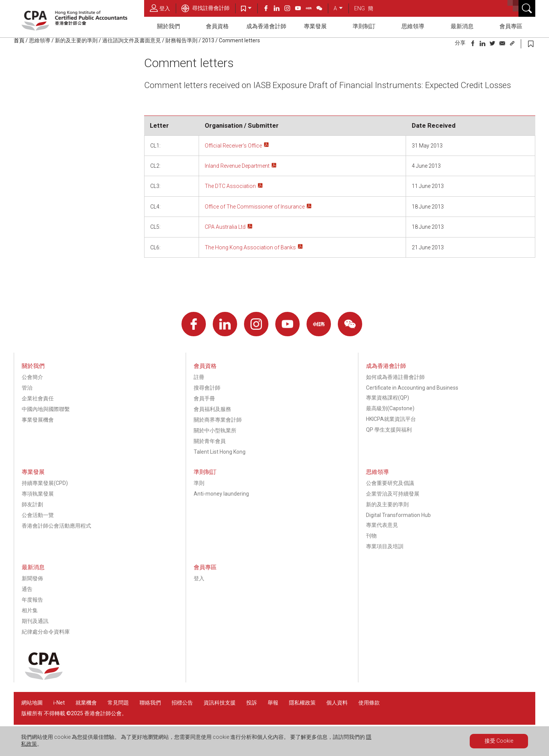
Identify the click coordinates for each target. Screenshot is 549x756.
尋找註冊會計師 (205, 8)
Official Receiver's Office (233, 146)
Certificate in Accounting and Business (412, 388)
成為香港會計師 (266, 26)
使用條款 (369, 703)
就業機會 (87, 703)
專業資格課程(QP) (388, 398)
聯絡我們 (150, 703)
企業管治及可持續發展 (393, 494)
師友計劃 (32, 504)
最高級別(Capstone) (390, 408)
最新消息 (462, 26)
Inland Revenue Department (237, 166)
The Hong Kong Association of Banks (250, 247)
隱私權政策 (302, 703)
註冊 (199, 377)
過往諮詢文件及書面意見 (132, 40)
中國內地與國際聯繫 (46, 409)
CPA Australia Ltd (225, 227)
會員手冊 (204, 398)
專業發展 (315, 26)
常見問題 (118, 703)
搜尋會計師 (207, 388)
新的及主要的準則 (76, 40)
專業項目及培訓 (385, 546)
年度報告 (32, 600)
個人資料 (337, 703)
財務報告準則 (181, 40)
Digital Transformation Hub (398, 515)
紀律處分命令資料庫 (46, 632)
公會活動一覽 (38, 515)
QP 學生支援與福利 (389, 430)
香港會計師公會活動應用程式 (56, 526)
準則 (199, 483)
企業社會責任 (38, 398)
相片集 (30, 610)
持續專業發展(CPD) (45, 483)
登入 (160, 8)
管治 (27, 388)
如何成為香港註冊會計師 (395, 377)
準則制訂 (364, 26)
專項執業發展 (38, 494)
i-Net (59, 703)
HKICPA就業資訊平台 (391, 419)
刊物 (371, 536)
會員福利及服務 (212, 409)
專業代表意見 (382, 525)
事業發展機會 (38, 420)
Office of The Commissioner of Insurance (255, 207)
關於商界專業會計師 (218, 420)
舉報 (273, 703)
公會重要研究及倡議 (390, 483)
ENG (360, 8)
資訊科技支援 (220, 703)
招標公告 (182, 703)
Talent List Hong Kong (220, 452)
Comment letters (239, 40)
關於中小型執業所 (215, 430)
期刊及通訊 (35, 621)
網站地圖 (32, 703)
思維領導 (413, 26)
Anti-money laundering (221, 494)
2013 (208, 40)
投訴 (252, 703)
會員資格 (217, 26)
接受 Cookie (499, 741)
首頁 (19, 40)
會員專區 (511, 26)
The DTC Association (230, 186)
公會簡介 (32, 377)
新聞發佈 (32, 578)
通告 (27, 589)
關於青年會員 (210, 441)
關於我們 (169, 26)
